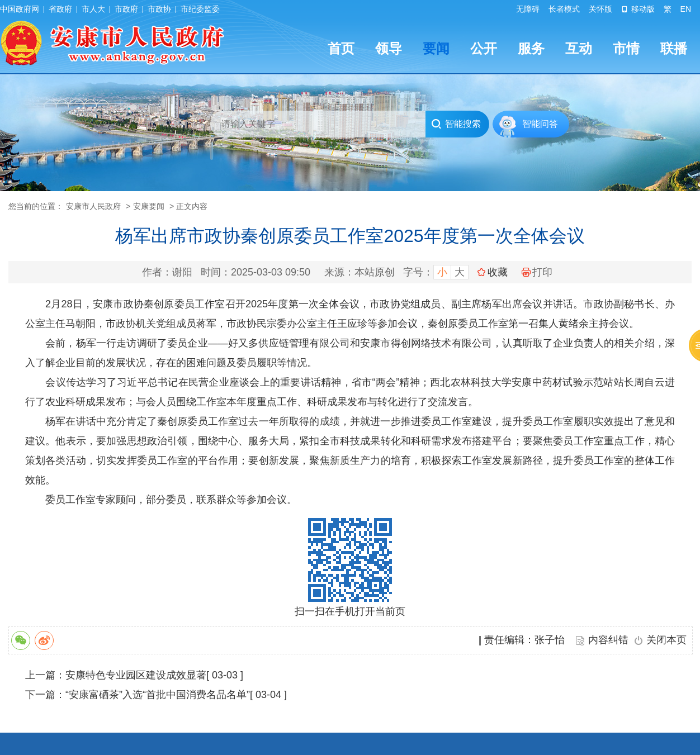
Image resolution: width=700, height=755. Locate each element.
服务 (531, 48)
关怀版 (600, 9)
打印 (537, 272)
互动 (579, 48)
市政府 (126, 9)
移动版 (638, 9)
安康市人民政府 (93, 206)
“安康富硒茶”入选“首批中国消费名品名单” (158, 695)
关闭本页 (666, 640)
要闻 (436, 48)
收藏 (498, 272)
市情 (626, 48)
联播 (674, 48)
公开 (484, 48)
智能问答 (540, 124)
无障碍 (528, 9)
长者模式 (564, 9)
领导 (389, 48)
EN (686, 9)
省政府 (60, 9)
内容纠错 (608, 640)
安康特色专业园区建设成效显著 (136, 675)
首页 (341, 48)
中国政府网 (20, 9)
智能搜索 (456, 124)
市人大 (93, 9)
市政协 (159, 9)
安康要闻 (149, 206)
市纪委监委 (200, 9)
